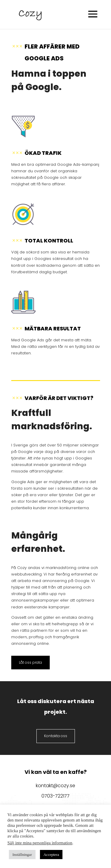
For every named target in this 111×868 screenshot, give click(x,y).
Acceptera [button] (51, 855)
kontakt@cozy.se (55, 786)
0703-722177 (55, 796)
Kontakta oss (56, 736)
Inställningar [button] (22, 855)
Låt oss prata (30, 662)
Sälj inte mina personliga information (40, 843)
